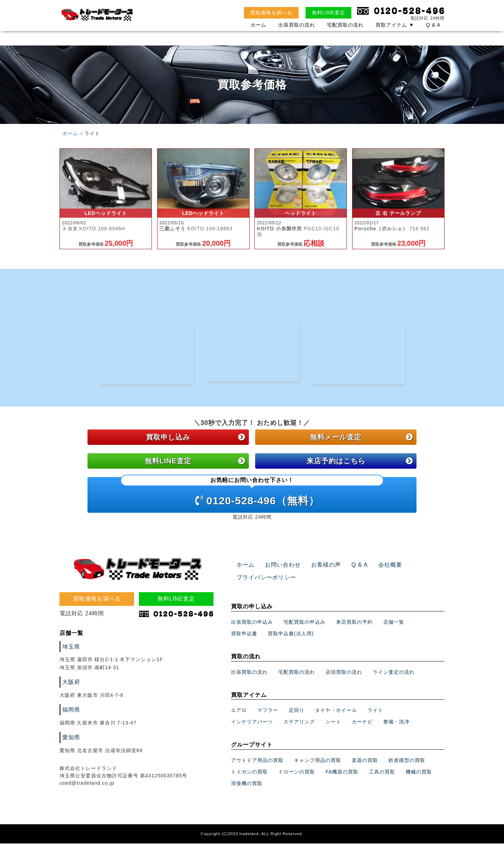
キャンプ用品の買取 (318, 764)
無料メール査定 (362, 441)
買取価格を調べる (271, 13)
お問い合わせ (279, 569)
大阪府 (70, 686)
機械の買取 (419, 775)
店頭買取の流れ (344, 675)
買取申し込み (195, 441)
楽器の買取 (365, 764)
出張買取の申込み (252, 625)
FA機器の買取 (342, 775)
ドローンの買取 (297, 775)
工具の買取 (382, 775)
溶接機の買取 (247, 787)
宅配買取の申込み (304, 625)
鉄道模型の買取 (407, 764)
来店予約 (360, 465)
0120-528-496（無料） (252, 496)
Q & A (433, 32)
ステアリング (299, 726)
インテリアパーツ (252, 726)
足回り (297, 714)
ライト (375, 714)
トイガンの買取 (249, 775)
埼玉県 (70, 650)
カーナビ (362, 726)
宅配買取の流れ (345, 32)
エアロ (239, 714)
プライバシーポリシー (263, 581)
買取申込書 (244, 637)
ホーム (258, 32)
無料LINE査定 (328, 13)
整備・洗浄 (396, 726)
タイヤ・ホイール (336, 714)
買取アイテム (395, 32)
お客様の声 (318, 569)
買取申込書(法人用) (291, 637)
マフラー (268, 714)
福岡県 (70, 713)
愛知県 (70, 741)
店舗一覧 (394, 625)
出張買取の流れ (297, 32)
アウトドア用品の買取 (257, 764)
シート (333, 726)
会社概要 (377, 569)
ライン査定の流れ (394, 675)
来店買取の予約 (354, 625)
